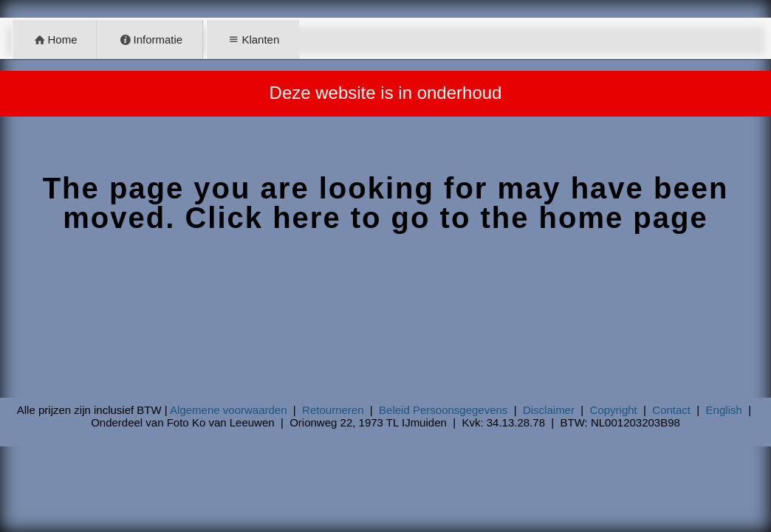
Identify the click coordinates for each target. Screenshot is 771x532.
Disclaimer (549, 410)
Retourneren (333, 410)
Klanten (253, 39)
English (724, 410)
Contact (671, 410)
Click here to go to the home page (446, 218)
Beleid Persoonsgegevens (443, 410)
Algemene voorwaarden (228, 410)
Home (55, 39)
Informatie (151, 39)
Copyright (614, 410)
